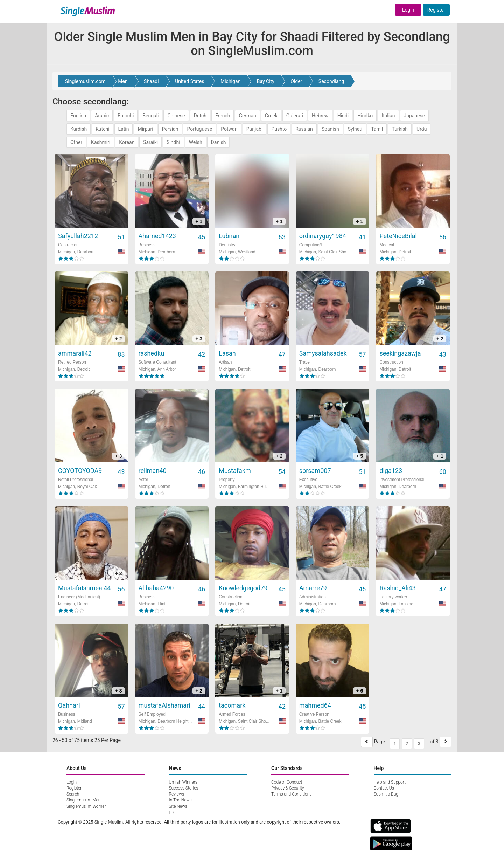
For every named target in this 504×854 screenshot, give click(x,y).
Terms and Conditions (292, 794)
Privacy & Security (288, 788)
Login (408, 10)
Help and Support (390, 782)
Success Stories (184, 788)
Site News (178, 806)
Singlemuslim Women (87, 806)
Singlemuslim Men (83, 800)
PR (172, 812)
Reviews (177, 794)
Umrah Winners (183, 782)
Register (436, 10)
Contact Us (384, 788)
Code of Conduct (287, 782)
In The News (180, 800)
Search (73, 794)
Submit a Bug (386, 794)
